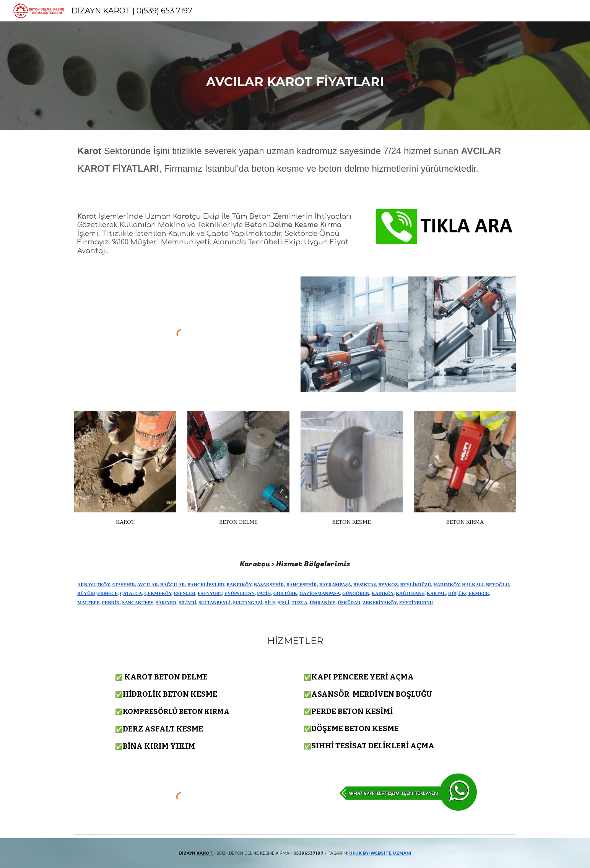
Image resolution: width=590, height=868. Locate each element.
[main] (295, 76)
